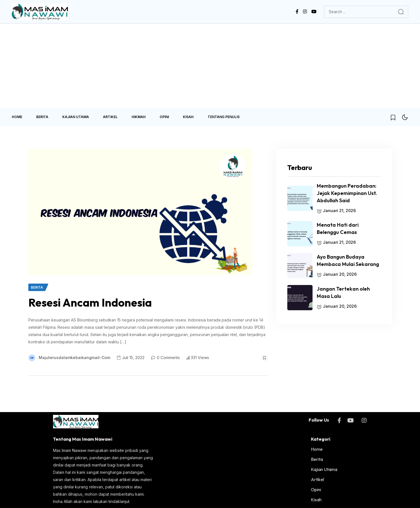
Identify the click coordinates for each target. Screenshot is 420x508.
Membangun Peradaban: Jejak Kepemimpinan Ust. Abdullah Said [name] (347, 193)
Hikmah (139, 117)
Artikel (110, 117)
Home (17, 117)
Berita (42, 117)
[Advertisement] (210, 66)
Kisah (188, 117)
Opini (164, 117)
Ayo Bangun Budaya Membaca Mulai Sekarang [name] (348, 260)
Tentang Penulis (224, 117)
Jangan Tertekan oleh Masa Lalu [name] (343, 292)
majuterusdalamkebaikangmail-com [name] (74, 358)
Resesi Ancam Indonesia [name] (90, 302)
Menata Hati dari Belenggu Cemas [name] (338, 228)
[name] (40, 12)
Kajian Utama (76, 117)
